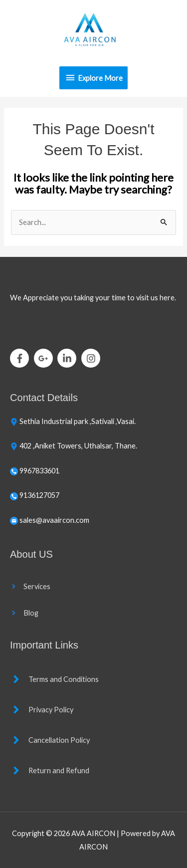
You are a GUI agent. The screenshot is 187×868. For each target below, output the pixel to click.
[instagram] (92, 358)
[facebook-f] (21, 358)
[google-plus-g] (45, 358)
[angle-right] (30, 586)
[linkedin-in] (69, 358)
